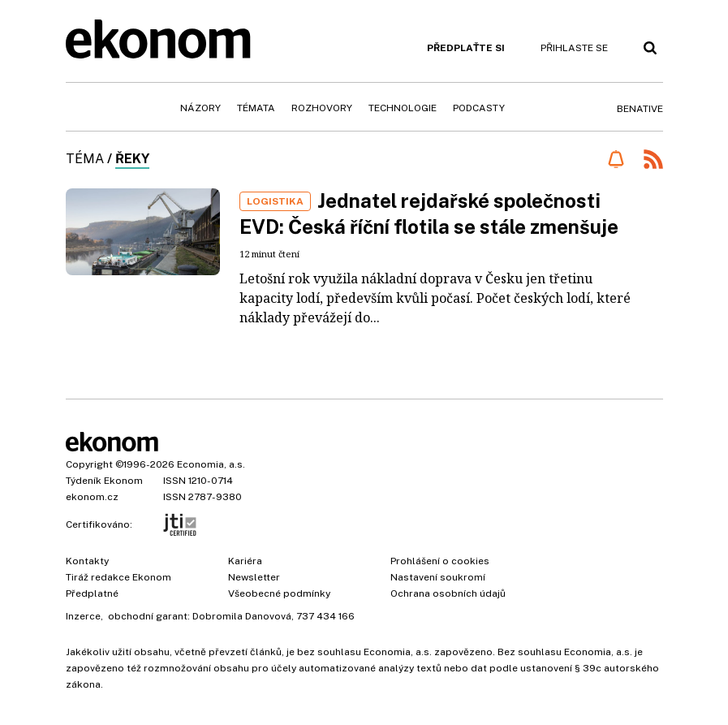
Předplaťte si (466, 48)
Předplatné (92, 593)
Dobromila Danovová (242, 616)
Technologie (403, 108)
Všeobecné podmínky (279, 593)
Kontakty (87, 561)
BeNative (640, 109)
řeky (132, 159)
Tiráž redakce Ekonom (118, 577)
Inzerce (83, 616)
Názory (200, 108)
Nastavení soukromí (438, 577)
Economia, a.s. (211, 464)
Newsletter (254, 577)
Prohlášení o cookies (440, 561)
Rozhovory (322, 108)
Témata (256, 108)
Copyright (89, 464)
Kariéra (245, 561)
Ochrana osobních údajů (448, 593)
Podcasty (479, 108)
